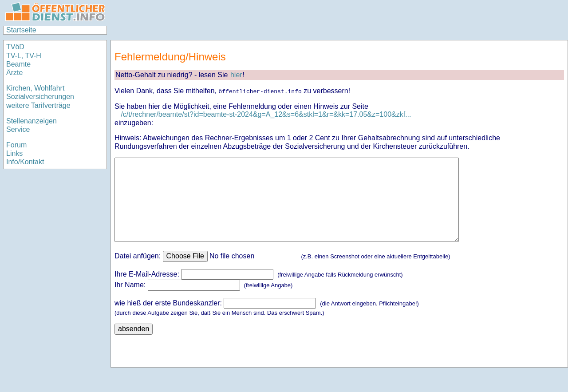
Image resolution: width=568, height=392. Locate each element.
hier (236, 75)
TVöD (15, 47)
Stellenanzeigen (32, 121)
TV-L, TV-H (24, 56)
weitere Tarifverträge (38, 105)
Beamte (18, 64)
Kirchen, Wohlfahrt (35, 88)
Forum (16, 145)
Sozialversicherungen (40, 97)
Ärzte (14, 73)
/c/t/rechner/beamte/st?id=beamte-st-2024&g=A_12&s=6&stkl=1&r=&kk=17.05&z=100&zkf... (266, 114)
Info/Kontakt (25, 162)
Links (14, 153)
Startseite (21, 30)
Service (18, 129)
